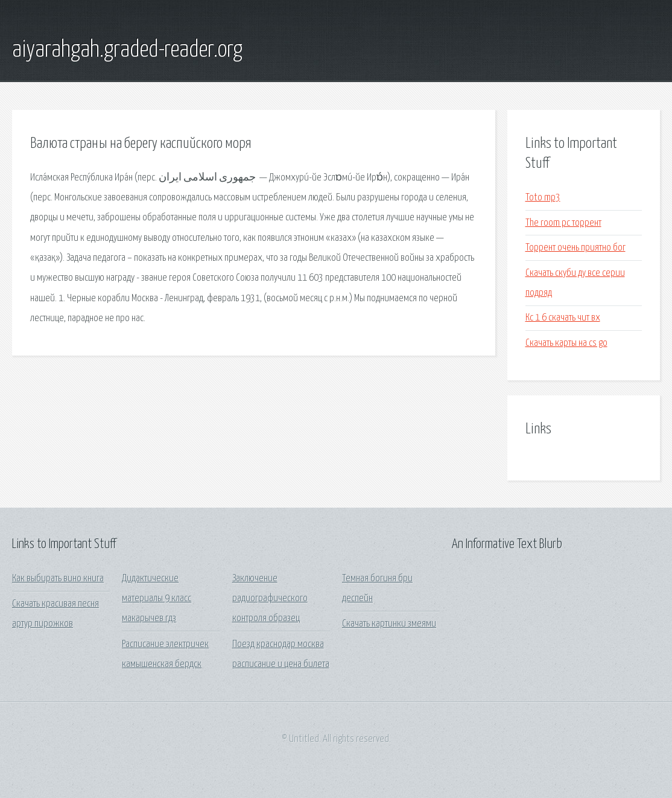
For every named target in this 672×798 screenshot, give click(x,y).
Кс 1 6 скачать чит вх (563, 318)
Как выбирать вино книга (58, 579)
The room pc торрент (563, 223)
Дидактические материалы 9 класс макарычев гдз (157, 599)
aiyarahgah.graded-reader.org (127, 50)
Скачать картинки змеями (389, 624)
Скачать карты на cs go (566, 343)
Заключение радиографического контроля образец (270, 599)
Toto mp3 (543, 198)
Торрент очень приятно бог (575, 248)
